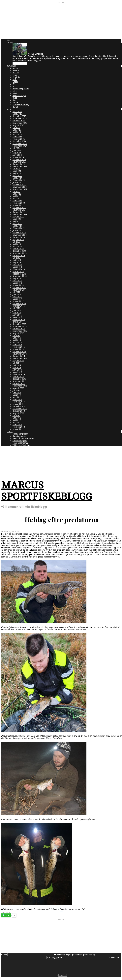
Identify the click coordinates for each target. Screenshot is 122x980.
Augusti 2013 (18, 388)
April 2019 (17, 265)
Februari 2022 (19, 203)
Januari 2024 (18, 157)
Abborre (16, 68)
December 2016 (19, 304)
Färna (15, 80)
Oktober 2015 (19, 329)
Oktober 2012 (19, 411)
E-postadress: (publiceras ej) (83, 955)
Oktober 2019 (19, 256)
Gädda (15, 82)
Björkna (16, 70)
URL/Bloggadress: (55, 958)
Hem (8, 40)
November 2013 (20, 381)
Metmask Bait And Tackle (23, 438)
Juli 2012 (16, 416)
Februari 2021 (19, 228)
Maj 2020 (17, 244)
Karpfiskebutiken (20, 436)
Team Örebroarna (20, 443)
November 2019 (20, 253)
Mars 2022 (17, 201)
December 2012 (19, 406)
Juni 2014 (17, 365)
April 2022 (17, 198)
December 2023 (19, 160)
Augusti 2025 (18, 125)
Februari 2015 (19, 347)
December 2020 (19, 233)
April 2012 (17, 422)
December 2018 (19, 274)
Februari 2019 (19, 269)
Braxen (16, 73)
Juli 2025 (16, 128)
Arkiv (9, 109)
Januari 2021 (18, 230)
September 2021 (20, 214)
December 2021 (19, 208)
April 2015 (17, 342)
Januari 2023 (18, 182)
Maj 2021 (17, 221)
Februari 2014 (19, 374)
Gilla (7, 915)
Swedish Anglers (20, 441)
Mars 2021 (17, 226)
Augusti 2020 (18, 240)
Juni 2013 (17, 393)
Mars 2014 (17, 372)
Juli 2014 (16, 363)
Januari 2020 (18, 249)
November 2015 (20, 326)
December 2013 (19, 379)
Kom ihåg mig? (63, 955)
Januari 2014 (18, 377)
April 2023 (17, 176)
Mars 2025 (17, 137)
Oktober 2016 (19, 306)
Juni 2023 (17, 171)
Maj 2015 (17, 340)
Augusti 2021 (18, 217)
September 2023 (20, 166)
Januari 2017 (18, 301)
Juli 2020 (16, 242)
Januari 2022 (18, 205)
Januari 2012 (18, 429)
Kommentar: (115, 958)
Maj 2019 (17, 262)
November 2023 (20, 162)
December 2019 (19, 251)
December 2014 (19, 352)
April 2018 (17, 281)
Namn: (4, 955)
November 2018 (20, 276)
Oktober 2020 (19, 237)
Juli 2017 (16, 292)
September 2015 (20, 331)
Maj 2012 (17, 420)
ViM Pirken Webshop (22, 445)
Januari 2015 (18, 349)
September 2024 (20, 146)
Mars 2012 (17, 425)
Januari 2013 (18, 404)
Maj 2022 (17, 196)
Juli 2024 (16, 148)
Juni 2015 (17, 338)
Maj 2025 (17, 132)
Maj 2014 (17, 368)
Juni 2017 (17, 294)
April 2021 (17, 224)
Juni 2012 (17, 418)
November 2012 (20, 409)
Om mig (10, 42)
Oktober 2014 (19, 356)
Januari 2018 (18, 285)
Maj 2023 (17, 173)
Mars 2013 (17, 400)
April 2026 (17, 112)
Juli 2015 (16, 336)
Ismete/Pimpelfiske (21, 89)
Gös (14, 84)
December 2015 (19, 324)
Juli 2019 (16, 258)
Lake (15, 91)
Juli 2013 (16, 390)
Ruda (15, 98)
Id (13, 86)
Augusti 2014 (18, 361)
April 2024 (17, 155)
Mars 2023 (17, 178)
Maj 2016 (17, 313)
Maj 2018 (17, 278)
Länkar (10, 432)
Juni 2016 (17, 310)
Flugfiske (16, 77)
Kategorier (11, 66)
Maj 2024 (17, 153)
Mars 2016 (17, 317)
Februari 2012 (19, 427)
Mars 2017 (17, 299)
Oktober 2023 (19, 164)
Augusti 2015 (18, 333)
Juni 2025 (17, 130)
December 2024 (19, 141)
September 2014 (20, 358)
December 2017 (19, 288)
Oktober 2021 (19, 212)
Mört (15, 93)
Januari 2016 (18, 322)
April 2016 (17, 315)
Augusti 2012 (18, 413)
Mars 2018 (17, 283)
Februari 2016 (19, 320)
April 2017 (17, 297)
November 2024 (20, 144)
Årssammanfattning (21, 105)
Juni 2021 (17, 219)
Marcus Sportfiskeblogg (47, 491)
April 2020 (17, 246)
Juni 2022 (17, 194)
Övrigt (15, 107)
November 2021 (20, 210)
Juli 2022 (16, 192)
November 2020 (20, 235)
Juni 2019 (17, 260)
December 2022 (19, 185)
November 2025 (20, 118)
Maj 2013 (17, 395)
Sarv (14, 100)
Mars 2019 (17, 267)
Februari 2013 (19, 402)
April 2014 (17, 370)
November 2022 (20, 187)
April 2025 (17, 134)
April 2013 (17, 397)
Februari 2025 (19, 139)
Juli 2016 (16, 308)
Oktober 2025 (19, 121)
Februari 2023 (19, 180)
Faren (15, 75)
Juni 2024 (17, 150)
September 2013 (20, 386)
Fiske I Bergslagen (20, 434)
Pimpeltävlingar (19, 96)
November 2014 (20, 354)
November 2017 (20, 290)
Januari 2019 (18, 272)
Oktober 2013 (19, 384)
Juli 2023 (16, 169)
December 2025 (19, 116)
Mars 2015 (17, 345)
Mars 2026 (17, 114)
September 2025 (20, 123)
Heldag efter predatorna (62, 519)
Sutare (15, 102)
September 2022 (20, 189)
